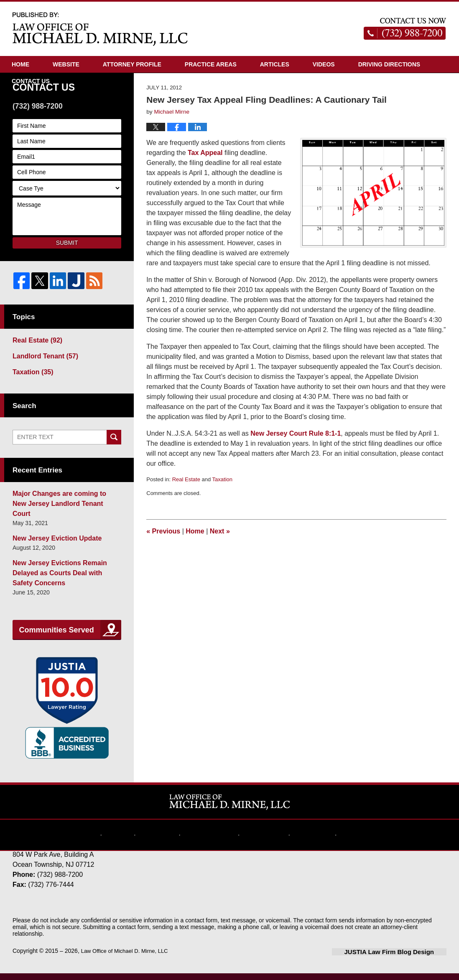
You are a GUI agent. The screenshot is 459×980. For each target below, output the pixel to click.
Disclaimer (171, 835)
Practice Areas (211, 64)
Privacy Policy (215, 835)
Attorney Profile (132, 64)
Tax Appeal (205, 191)
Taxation (222, 518)
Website (66, 64)
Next (220, 570)
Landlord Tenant (41, 392)
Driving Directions (389, 64)
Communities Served (57, 638)
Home (20, 64)
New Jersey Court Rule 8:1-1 (296, 472)
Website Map (262, 835)
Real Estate (186, 518)
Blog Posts (346, 835)
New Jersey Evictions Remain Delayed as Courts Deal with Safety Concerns (66, 588)
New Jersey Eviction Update (52, 560)
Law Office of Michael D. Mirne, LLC (128, 958)
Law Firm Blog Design (407, 959)
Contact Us (31, 81)
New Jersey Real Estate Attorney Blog (100, 29)
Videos (324, 64)
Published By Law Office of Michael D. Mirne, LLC (405, 29)
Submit (67, 281)
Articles (275, 64)
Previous (163, 570)
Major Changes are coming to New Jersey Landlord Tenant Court (60, 532)
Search (114, 472)
